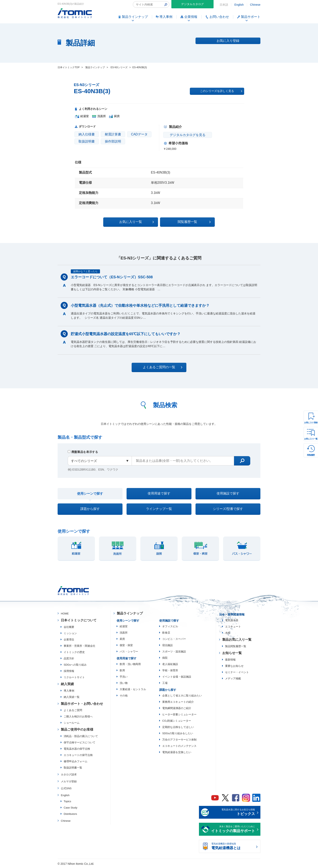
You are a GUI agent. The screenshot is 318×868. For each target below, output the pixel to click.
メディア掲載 (233, 679)
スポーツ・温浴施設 (174, 652)
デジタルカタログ (192, 4)
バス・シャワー (129, 652)
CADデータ (139, 134)
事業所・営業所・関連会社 (79, 646)
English (239, 5)
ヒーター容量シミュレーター (179, 714)
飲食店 (166, 633)
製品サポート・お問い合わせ (82, 704)
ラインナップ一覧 (159, 509)
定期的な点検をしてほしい (178, 727)
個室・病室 (126, 645)
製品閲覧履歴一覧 (236, 646)
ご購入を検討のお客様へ (78, 716)
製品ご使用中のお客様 (77, 729)
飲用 (122, 670)
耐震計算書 (113, 134)
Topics (67, 801)
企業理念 (69, 640)
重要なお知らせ (234, 666)
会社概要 (69, 627)
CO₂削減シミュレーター (177, 721)
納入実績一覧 (72, 697)
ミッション (70, 633)
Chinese (255, 5)
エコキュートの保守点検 (78, 755)
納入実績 (67, 684)
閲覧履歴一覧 (194, 222)
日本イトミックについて (79, 620)
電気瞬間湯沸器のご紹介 (177, 708)
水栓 (228, 633)
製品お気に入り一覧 (237, 640)
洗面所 (124, 633)
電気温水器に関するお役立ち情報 (233, 813)
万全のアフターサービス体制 (179, 740)
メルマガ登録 (69, 781)
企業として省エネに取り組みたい (182, 696)
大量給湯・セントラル (133, 689)
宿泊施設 (168, 645)
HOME (65, 614)
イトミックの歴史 (74, 652)
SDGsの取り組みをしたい (178, 733)
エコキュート (233, 627)
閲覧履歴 (311, 455)
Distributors (70, 814)
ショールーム (72, 723)
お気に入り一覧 (311, 439)
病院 (165, 658)
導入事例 (69, 691)
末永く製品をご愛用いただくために (233, 829)
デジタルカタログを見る (188, 135)
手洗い (124, 677)
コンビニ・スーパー (174, 639)
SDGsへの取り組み (75, 665)
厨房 (122, 639)
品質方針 (69, 658)
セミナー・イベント (237, 672)
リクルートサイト (74, 677)
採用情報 (69, 671)
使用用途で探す (159, 493)
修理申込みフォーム (76, 761)
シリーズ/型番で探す (228, 509)
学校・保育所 (170, 670)
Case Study (70, 808)
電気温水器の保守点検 (77, 749)
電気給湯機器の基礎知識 (233, 847)
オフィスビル (170, 626)
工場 (165, 683)
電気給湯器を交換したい (177, 752)
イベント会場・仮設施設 (177, 677)
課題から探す (90, 509)
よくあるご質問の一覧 (163, 367)
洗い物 (124, 683)
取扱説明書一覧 (73, 768)
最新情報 (230, 660)
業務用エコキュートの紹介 (178, 702)
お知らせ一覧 (232, 653)
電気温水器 (232, 620)
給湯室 (124, 626)
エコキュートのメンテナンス (179, 746)
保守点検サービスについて (79, 742)
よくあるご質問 (73, 710)
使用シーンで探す (90, 494)
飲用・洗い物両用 (130, 664)
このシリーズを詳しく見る (221, 91)
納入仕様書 (87, 134)
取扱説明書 (87, 141)
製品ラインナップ (130, 613)
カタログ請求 (69, 775)
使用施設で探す (228, 493)
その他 (124, 696)
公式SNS (66, 788)
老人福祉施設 (170, 664)
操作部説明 (113, 141)
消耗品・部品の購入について (81, 736)
